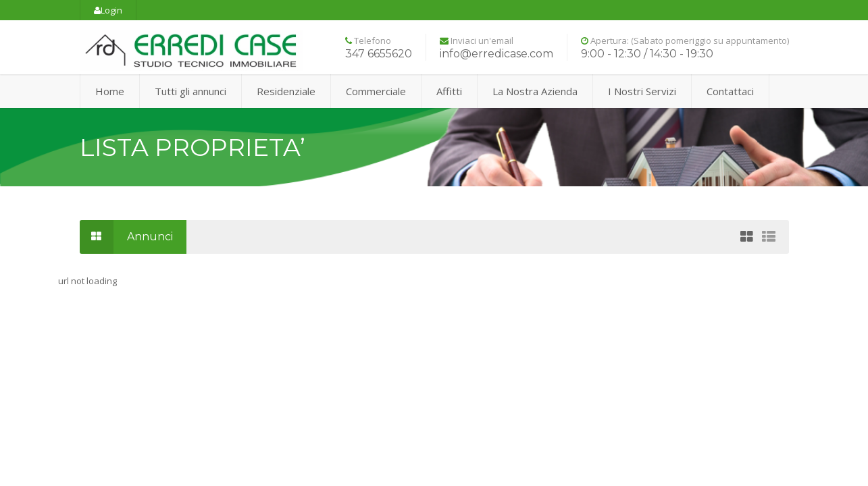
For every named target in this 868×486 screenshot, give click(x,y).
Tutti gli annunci (190, 91)
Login (108, 10)
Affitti (449, 91)
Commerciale (376, 91)
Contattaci (730, 91)
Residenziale (286, 91)
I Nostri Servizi (642, 91)
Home (110, 91)
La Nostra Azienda (535, 91)
